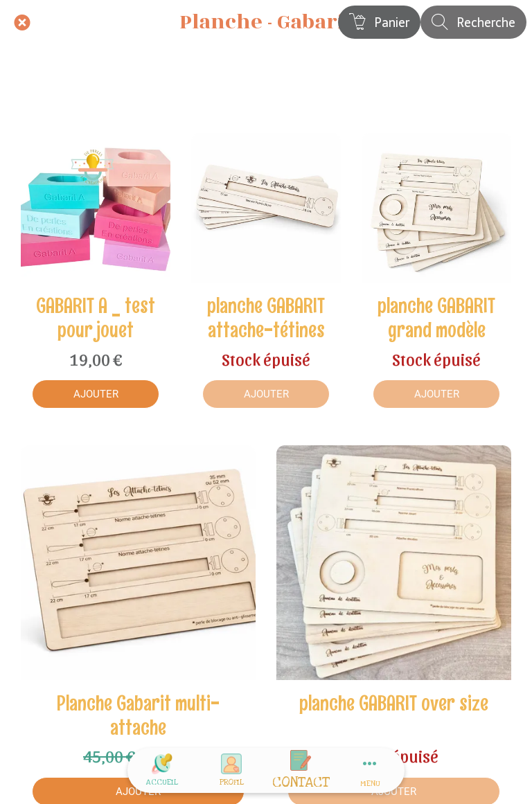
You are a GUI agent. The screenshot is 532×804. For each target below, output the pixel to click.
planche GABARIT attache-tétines (266, 318)
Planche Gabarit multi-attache (138, 715)
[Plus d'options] (370, 770)
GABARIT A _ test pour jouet (96, 318)
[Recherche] (473, 22)
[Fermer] (22, 22)
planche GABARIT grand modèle (436, 318)
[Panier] (379, 22)
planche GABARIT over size (394, 703)
